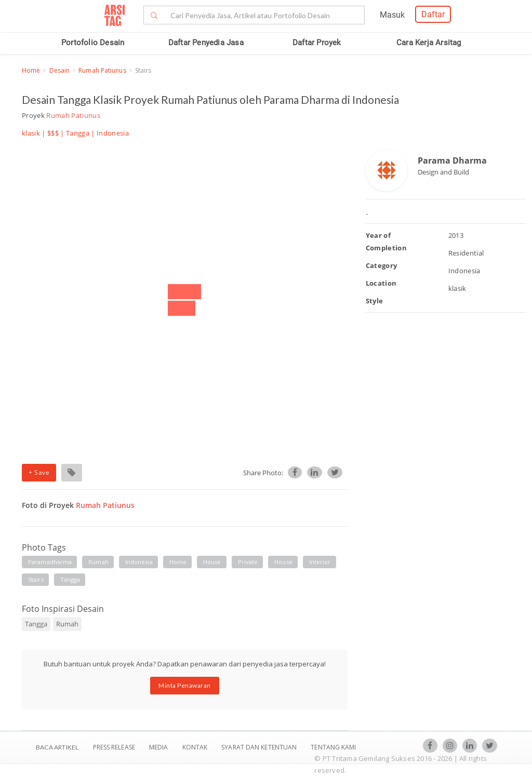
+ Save (39, 472)
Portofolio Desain (93, 43)
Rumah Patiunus (102, 70)
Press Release (114, 747)
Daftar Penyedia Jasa (206, 43)
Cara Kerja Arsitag (429, 43)
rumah (98, 562)
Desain (60, 70)
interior (320, 562)
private (248, 562)
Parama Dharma (452, 160)
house (212, 562)
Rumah (67, 624)
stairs (36, 579)
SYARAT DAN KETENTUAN (260, 747)
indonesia (139, 562)
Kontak (196, 747)
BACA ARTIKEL (57, 747)
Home (31, 70)
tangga (70, 579)
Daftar (433, 14)
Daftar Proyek (317, 43)
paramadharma (50, 562)
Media (159, 747)
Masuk (392, 15)
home (178, 562)
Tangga (78, 133)
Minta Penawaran (185, 685)
